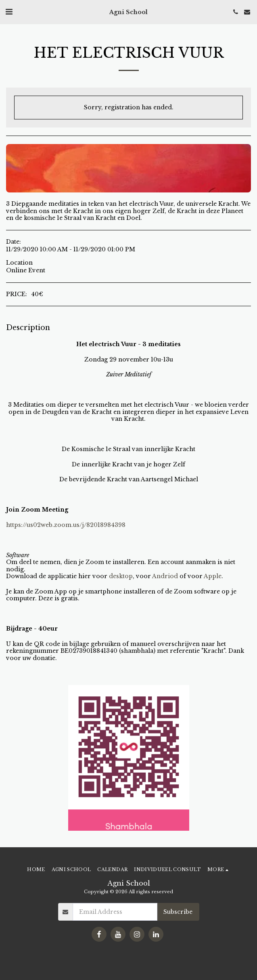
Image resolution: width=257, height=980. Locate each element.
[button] (9, 12)
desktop (121, 576)
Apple (213, 576)
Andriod (165, 576)
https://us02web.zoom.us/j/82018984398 (66, 525)
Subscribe (178, 912)
